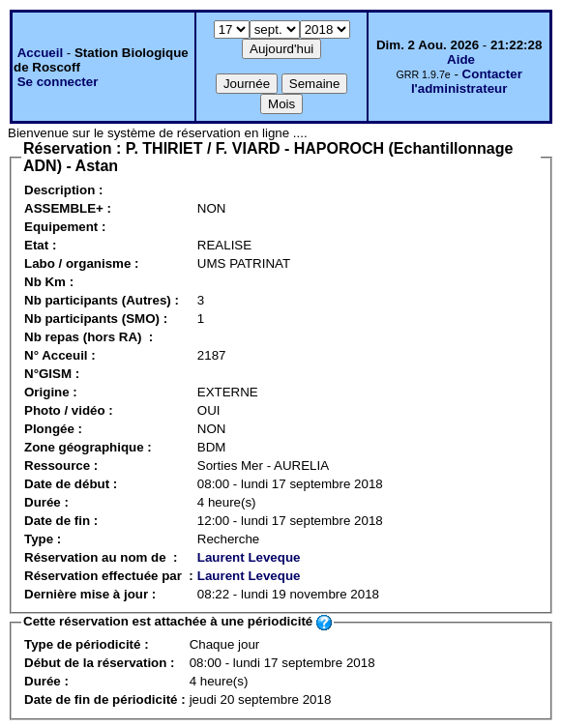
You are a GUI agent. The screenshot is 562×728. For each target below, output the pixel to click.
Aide (461, 59)
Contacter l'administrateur (467, 81)
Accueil (40, 53)
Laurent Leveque (249, 557)
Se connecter (58, 82)
